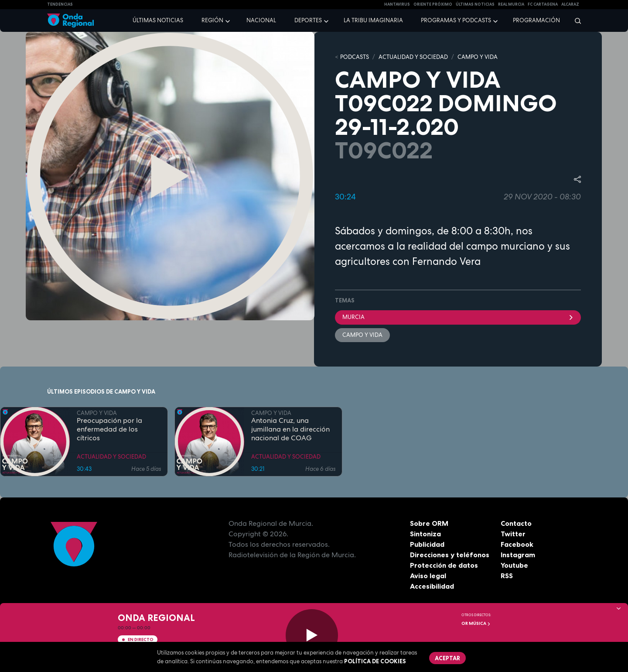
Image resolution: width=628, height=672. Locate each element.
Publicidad (427, 544)
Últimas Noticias (475, 4)
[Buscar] (575, 21)
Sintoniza (425, 534)
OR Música (476, 623)
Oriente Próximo (433, 4)
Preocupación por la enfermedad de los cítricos (109, 429)
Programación (536, 20)
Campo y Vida (362, 335)
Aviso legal (428, 576)
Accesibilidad (432, 586)
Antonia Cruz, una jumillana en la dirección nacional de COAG (290, 429)
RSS (507, 576)
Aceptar (447, 658)
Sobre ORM (429, 523)
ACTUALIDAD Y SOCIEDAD (413, 57)
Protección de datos (444, 565)
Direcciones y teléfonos (450, 555)
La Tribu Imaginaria (373, 20)
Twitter (513, 534)
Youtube (514, 565)
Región (212, 20)
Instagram (518, 555)
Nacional (261, 20)
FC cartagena (543, 4)
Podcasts (355, 57)
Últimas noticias (158, 20)
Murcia (458, 317)
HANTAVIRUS (397, 4)
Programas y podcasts (456, 20)
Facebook (517, 544)
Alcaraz (570, 4)
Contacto (516, 523)
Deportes (308, 20)
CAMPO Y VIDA (478, 57)
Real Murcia (511, 4)
